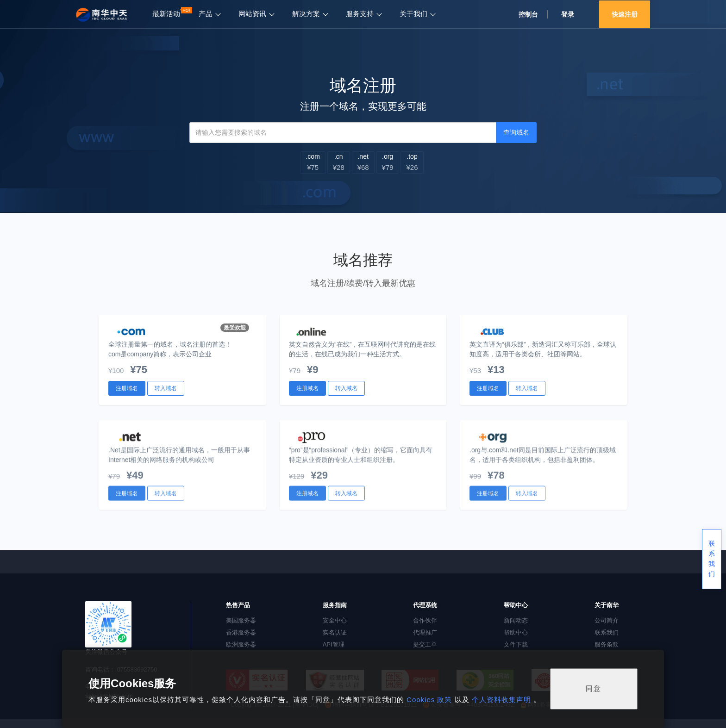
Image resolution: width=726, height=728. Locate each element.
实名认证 (335, 632)
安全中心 (335, 620)
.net (363, 162)
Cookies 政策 (429, 700)
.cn (339, 162)
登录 (568, 14)
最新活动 (166, 14)
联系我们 (607, 632)
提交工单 (425, 644)
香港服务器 (241, 632)
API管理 (334, 644)
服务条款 (607, 644)
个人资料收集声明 (501, 700)
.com (313, 162)
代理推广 (425, 632)
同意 (594, 688)
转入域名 (166, 388)
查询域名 (516, 132)
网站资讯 (252, 14)
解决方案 (306, 14)
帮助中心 (516, 632)
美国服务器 (241, 620)
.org (388, 162)
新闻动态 (516, 620)
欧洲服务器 (241, 644)
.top (412, 162)
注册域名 (127, 388)
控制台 (528, 14)
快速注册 (625, 14)
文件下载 (516, 644)
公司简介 (607, 620)
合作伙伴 (425, 620)
